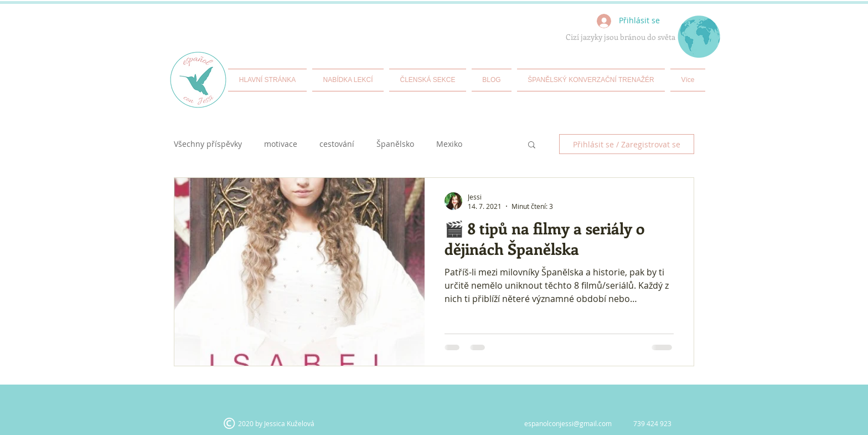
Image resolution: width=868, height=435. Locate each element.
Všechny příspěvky (208, 144)
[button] (532, 145)
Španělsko (395, 144)
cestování (337, 144)
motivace (281, 144)
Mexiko (449, 144)
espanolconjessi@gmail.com (568, 423)
